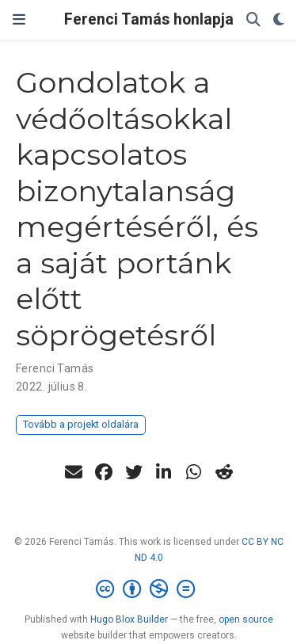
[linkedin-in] (164, 472)
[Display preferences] (279, 20)
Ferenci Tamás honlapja (149, 19)
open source (246, 619)
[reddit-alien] (224, 472)
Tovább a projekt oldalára (81, 424)
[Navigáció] (19, 20)
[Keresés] (253, 20)
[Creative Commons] (148, 589)
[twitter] (134, 472)
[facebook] (104, 472)
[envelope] (74, 472)
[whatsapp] (194, 472)
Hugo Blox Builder (129, 619)
